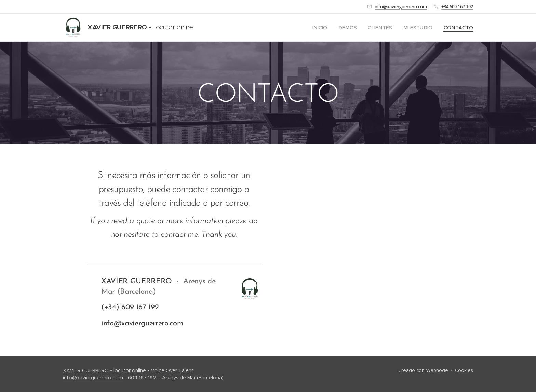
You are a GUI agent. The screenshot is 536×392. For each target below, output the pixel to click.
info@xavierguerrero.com (401, 6)
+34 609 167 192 (457, 6)
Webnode (437, 370)
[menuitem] (332, 28)
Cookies (464, 370)
